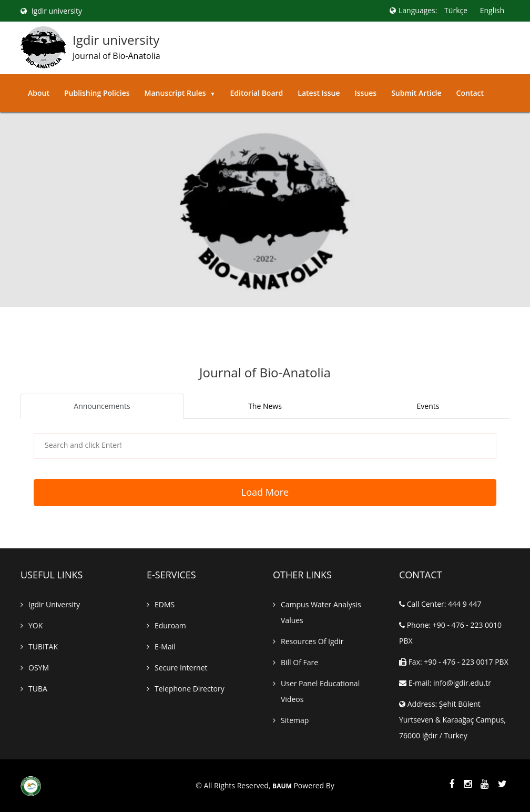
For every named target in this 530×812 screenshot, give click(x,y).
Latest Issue (319, 93)
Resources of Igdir (312, 641)
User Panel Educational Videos (320, 691)
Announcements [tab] (102, 406)
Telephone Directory (190, 689)
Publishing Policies (97, 93)
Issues (365, 93)
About (39, 93)
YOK (35, 625)
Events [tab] (428, 406)
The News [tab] (265, 406)
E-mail (165, 646)
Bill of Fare (299, 662)
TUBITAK (43, 646)
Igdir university (51, 11)
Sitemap (295, 720)
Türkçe (456, 10)
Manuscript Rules (180, 93)
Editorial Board (257, 93)
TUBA (38, 689)
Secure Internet (181, 668)
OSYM (39, 668)
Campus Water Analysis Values (321, 612)
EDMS (165, 604)
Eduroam (170, 625)
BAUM (282, 786)
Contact (470, 93)
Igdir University (54, 604)
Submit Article (416, 93)
